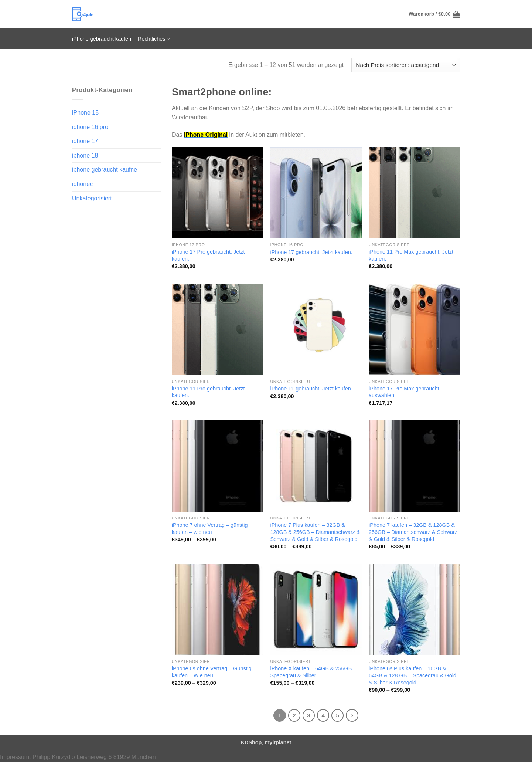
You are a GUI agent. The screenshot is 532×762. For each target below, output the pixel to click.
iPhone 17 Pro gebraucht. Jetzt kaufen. (208, 255)
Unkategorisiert (92, 198)
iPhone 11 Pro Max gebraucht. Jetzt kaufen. (411, 255)
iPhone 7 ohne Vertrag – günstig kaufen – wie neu (210, 529)
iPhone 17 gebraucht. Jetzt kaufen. (311, 252)
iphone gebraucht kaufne (105, 170)
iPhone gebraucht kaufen (102, 39)
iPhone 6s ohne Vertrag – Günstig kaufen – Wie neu (212, 672)
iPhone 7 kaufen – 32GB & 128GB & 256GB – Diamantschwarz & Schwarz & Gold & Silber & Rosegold (413, 532)
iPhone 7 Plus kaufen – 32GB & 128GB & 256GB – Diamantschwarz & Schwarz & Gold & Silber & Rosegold (315, 532)
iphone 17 (85, 141)
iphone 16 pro (90, 127)
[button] (434, 14)
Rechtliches (154, 39)
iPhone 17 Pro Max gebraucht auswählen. (404, 392)
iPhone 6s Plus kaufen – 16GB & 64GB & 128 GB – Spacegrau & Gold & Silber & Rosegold (412, 675)
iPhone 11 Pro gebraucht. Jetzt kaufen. (208, 392)
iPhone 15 (85, 113)
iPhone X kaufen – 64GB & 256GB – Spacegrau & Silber (313, 672)
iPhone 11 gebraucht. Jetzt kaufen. (311, 389)
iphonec (82, 184)
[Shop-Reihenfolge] (406, 65)
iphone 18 (85, 155)
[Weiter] (352, 715)
